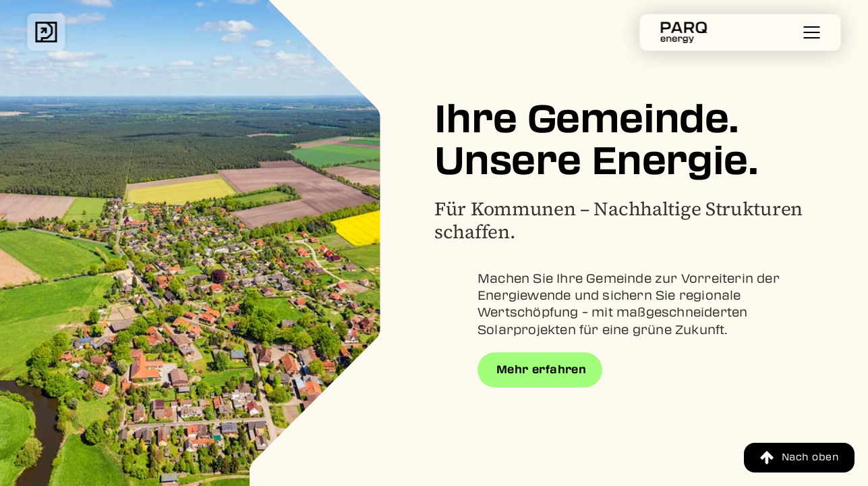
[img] (46, 32)
